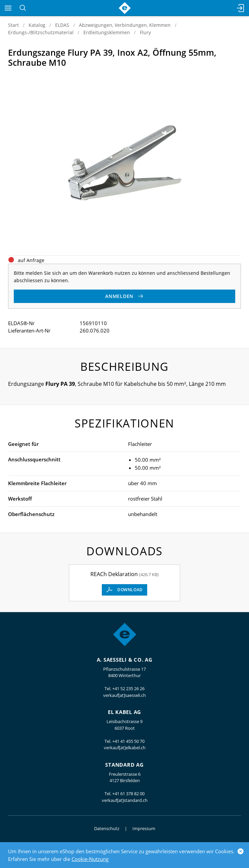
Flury (145, 32)
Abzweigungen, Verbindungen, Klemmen (125, 25)
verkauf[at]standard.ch (125, 800)
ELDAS (62, 25)
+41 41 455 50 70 (128, 741)
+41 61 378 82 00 (128, 794)
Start (13, 25)
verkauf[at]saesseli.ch (124, 695)
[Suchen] (23, 8)
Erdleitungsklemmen (107, 32)
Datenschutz (107, 828)
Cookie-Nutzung (90, 859)
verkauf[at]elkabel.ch (125, 748)
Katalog (37, 25)
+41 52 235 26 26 (128, 688)
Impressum (144, 828)
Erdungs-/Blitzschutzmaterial (41, 32)
